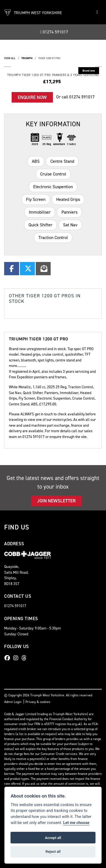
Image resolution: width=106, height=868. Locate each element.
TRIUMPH (27, 58)
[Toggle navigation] (97, 12)
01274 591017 (54, 32)
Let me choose (76, 823)
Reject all (53, 852)
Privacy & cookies (38, 702)
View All (10, 58)
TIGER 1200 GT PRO (49, 58)
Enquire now (32, 97)
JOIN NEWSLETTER (56, 501)
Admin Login (13, 702)
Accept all (53, 838)
